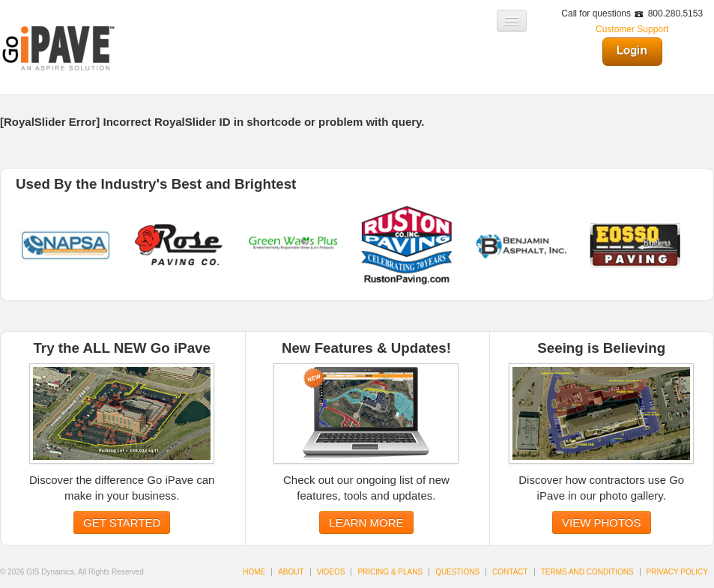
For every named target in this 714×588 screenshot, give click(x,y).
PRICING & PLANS (390, 572)
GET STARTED (122, 522)
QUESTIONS (457, 572)
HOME (254, 572)
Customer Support (632, 29)
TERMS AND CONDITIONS (587, 572)
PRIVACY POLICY (677, 572)
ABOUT (291, 572)
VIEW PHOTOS (602, 522)
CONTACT (510, 572)
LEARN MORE (366, 522)
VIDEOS (331, 572)
